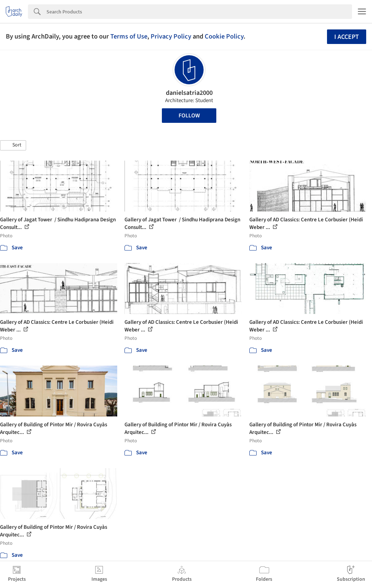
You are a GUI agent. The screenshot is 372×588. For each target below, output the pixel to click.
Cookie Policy (224, 36)
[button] (13, 145)
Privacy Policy (171, 36)
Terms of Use (129, 36)
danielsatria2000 (189, 93)
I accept (347, 37)
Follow (189, 116)
